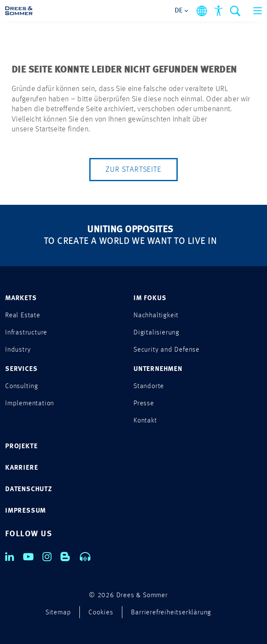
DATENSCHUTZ (29, 489)
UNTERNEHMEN (158, 369)
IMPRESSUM (26, 511)
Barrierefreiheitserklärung (171, 613)
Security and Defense (167, 350)
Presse (144, 404)
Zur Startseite (133, 170)
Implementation (30, 404)
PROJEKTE (21, 447)
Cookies (101, 613)
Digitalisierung (156, 333)
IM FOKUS (150, 298)
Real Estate (23, 316)
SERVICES (21, 369)
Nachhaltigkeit (156, 316)
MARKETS (21, 298)
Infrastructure (26, 333)
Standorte (149, 386)
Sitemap (58, 613)
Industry (18, 350)
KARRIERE (21, 468)
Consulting (22, 386)
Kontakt (145, 421)
